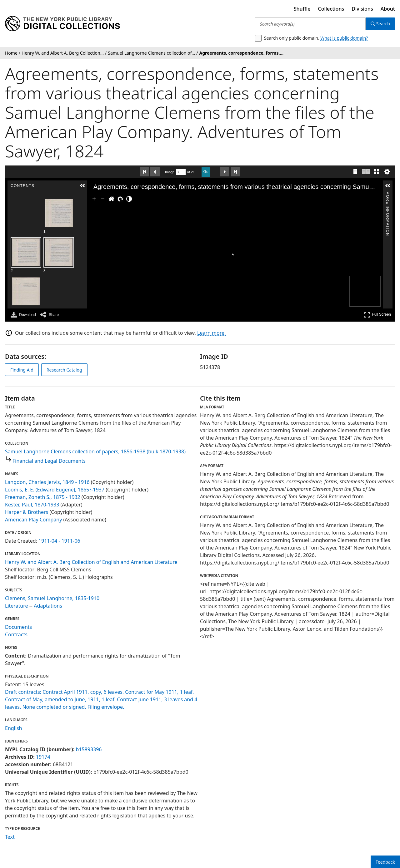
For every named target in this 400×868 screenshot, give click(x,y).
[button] (82, 186)
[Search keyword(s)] (310, 24)
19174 (43, 757)
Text (10, 837)
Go (206, 172)
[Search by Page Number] (181, 172)
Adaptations (48, 606)
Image (170, 172)
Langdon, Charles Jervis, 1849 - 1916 (47, 482)
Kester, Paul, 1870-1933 (32, 505)
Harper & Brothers (27, 512)
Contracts (16, 634)
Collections (331, 9)
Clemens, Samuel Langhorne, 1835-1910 (52, 598)
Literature (17, 606)
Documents (18, 627)
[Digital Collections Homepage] (62, 24)
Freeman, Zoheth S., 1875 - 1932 (43, 497)
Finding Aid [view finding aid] (22, 370)
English (13, 728)
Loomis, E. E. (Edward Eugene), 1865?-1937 (55, 490)
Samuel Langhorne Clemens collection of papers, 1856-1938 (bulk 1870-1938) (95, 451)
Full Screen (377, 315)
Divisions (362, 9)
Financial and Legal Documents (49, 461)
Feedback (385, 862)
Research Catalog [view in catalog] (64, 370)
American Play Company (33, 520)
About (388, 9)
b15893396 (89, 749)
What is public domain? (344, 38)
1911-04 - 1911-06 (59, 541)
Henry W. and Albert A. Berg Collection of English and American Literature (91, 562)
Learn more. (211, 333)
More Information (387, 194)
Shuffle (302, 9)
